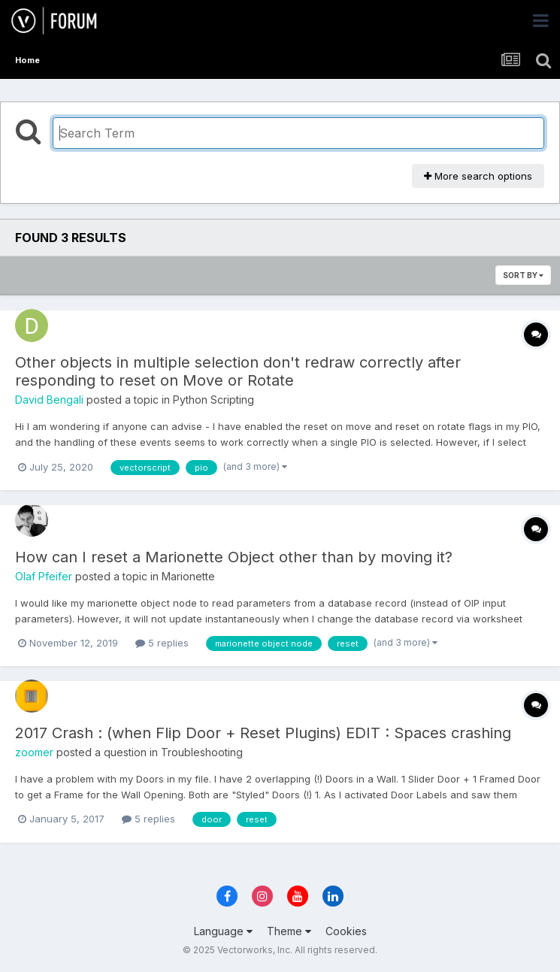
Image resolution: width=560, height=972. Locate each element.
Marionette (188, 576)
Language (223, 931)
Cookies (346, 931)
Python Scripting (213, 400)
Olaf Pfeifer (44, 576)
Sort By (523, 275)
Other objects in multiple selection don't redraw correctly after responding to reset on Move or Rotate (238, 371)
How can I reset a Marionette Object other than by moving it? (234, 557)
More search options (478, 176)
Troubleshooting (202, 752)
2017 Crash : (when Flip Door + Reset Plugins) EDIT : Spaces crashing (263, 733)
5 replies (162, 643)
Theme (289, 931)
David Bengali (49, 400)
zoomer (34, 752)
